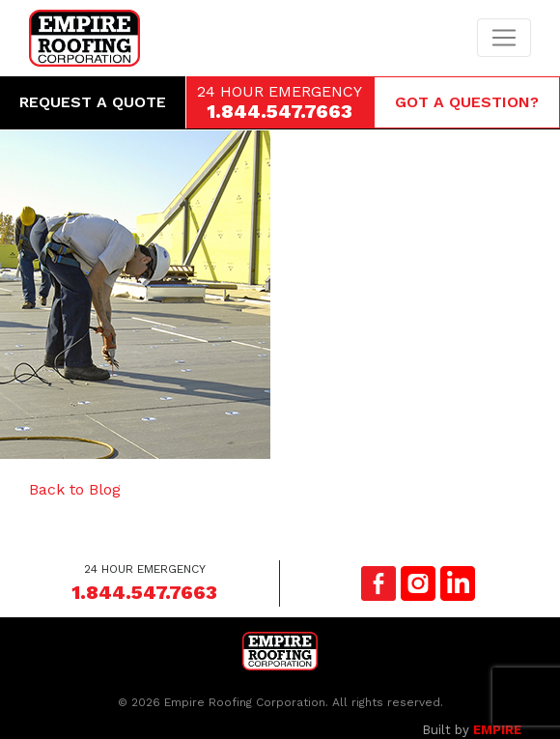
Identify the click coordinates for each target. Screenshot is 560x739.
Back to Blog (75, 489)
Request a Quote (93, 102)
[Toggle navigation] (504, 38)
